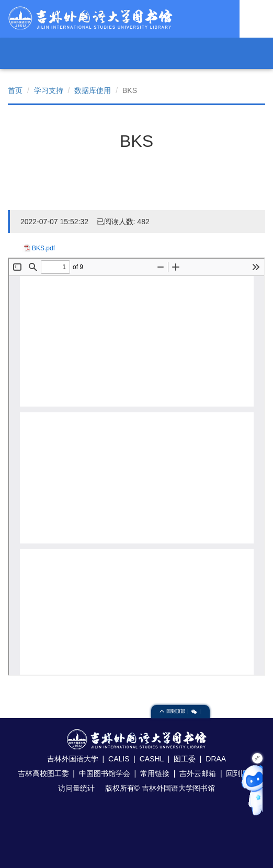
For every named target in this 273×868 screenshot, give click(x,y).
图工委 (185, 759)
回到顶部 (173, 711)
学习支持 (49, 90)
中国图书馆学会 (105, 773)
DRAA (216, 759)
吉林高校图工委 (43, 773)
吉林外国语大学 (73, 759)
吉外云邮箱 (198, 773)
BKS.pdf (43, 248)
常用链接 (155, 773)
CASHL (152, 759)
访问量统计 (76, 788)
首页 (15, 90)
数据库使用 (93, 90)
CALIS (119, 759)
